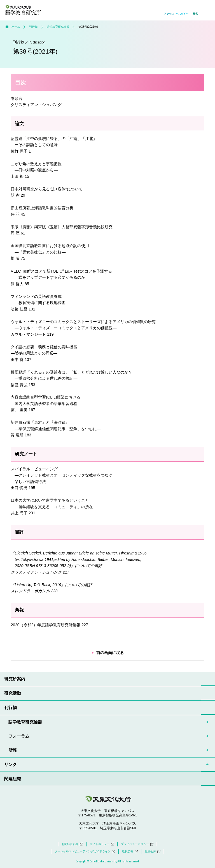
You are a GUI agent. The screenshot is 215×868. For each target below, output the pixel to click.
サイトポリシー (102, 844)
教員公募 (130, 851)
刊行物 (33, 27)
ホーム (16, 27)
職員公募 (153, 851)
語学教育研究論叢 (58, 27)
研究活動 (13, 693)
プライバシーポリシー (137, 844)
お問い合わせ (72, 844)
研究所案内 (15, 679)
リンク (10, 764)
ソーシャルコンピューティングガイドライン (85, 851)
